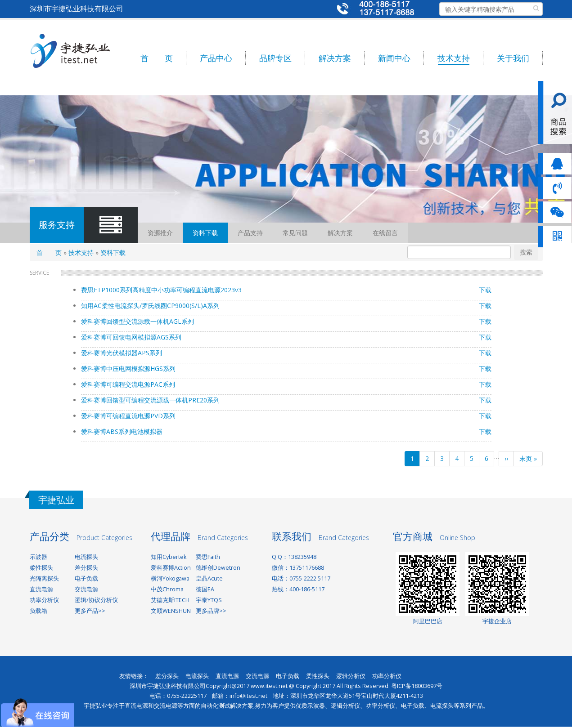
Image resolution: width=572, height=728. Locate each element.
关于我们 (513, 58)
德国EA (205, 589)
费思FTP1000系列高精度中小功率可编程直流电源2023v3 (161, 290)
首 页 (157, 58)
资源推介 (160, 233)
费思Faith (208, 557)
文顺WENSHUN (171, 611)
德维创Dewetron (218, 568)
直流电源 (41, 589)
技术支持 (454, 58)
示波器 (38, 557)
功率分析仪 (44, 600)
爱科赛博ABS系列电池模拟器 (122, 431)
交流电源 (86, 589)
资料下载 (205, 233)
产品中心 (216, 58)
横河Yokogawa (170, 578)
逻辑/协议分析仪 (96, 600)
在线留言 (385, 233)
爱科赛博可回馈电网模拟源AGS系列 (131, 337)
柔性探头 (41, 568)
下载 (485, 290)
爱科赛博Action (171, 568)
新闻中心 (394, 58)
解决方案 (335, 58)
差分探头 (86, 568)
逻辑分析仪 (351, 676)
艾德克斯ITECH (170, 600)
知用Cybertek (169, 557)
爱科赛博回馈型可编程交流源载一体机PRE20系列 (150, 400)
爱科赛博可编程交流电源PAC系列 (128, 384)
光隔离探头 (44, 578)
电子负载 (86, 578)
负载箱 (38, 611)
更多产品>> (90, 611)
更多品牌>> (211, 611)
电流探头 (86, 557)
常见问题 (295, 233)
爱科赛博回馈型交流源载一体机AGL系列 (137, 321)
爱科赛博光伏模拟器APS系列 (122, 353)
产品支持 (250, 233)
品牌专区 (275, 58)
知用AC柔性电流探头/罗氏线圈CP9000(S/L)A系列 (150, 306)
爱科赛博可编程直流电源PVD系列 (128, 416)
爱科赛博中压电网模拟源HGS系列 (128, 368)
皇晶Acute (209, 578)
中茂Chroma (167, 589)
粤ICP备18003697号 (417, 686)
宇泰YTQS (209, 600)
